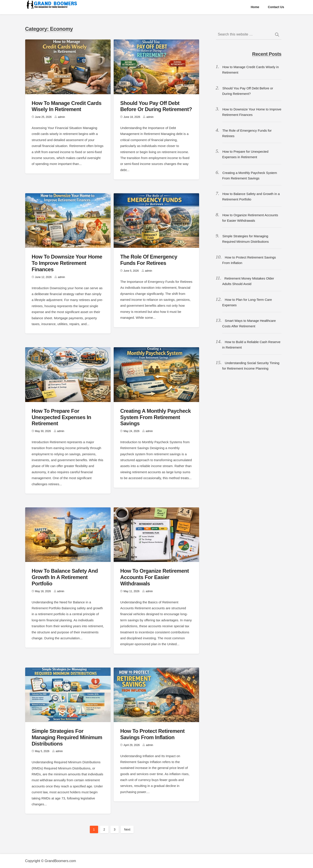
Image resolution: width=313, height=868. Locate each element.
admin (61, 117)
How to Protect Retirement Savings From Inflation (152, 734)
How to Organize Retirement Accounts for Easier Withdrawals (155, 577)
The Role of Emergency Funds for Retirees (149, 260)
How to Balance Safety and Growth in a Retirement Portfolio (65, 577)
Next (127, 829)
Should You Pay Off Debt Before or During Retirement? (156, 106)
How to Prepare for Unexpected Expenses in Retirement (62, 417)
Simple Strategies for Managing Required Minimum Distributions (67, 737)
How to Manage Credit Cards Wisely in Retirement (67, 106)
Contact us (276, 7)
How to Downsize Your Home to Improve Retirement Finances (67, 263)
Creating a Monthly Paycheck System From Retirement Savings (156, 417)
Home (255, 7)
